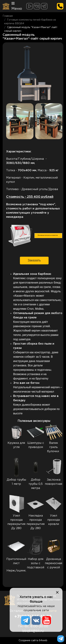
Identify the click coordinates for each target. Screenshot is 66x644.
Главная (8, 16)
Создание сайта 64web (33, 641)
